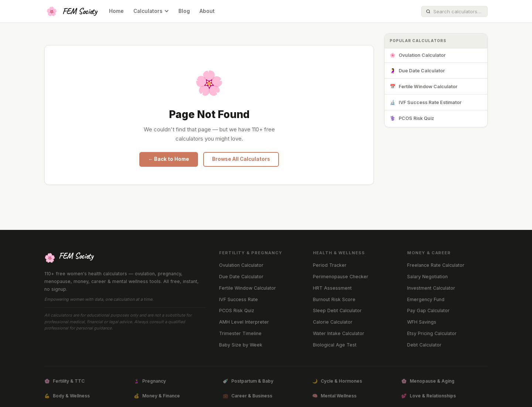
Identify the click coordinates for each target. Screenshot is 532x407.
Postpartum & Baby (248, 381)
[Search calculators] (458, 11)
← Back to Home (169, 159)
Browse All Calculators (241, 159)
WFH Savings (422, 322)
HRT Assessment (332, 288)
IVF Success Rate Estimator (426, 103)
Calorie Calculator (333, 322)
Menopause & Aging (428, 381)
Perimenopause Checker (341, 277)
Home (116, 11)
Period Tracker (330, 265)
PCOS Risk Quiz (412, 119)
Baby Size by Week (241, 345)
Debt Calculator (424, 345)
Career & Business (248, 396)
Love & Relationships (429, 396)
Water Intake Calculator (339, 333)
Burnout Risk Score (334, 299)
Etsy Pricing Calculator (432, 333)
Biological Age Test (335, 345)
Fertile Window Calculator (424, 87)
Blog (184, 11)
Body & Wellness (67, 396)
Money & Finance (157, 396)
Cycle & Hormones (337, 381)
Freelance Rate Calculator (436, 265)
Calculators (151, 11)
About (207, 11)
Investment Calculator (431, 288)
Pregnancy (150, 381)
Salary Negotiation (427, 277)
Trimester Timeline (240, 333)
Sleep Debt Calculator (337, 311)
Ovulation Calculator (418, 56)
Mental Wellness (334, 396)
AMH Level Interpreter (244, 322)
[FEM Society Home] (71, 11)
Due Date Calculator (417, 71)
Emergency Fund (426, 299)
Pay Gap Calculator (428, 311)
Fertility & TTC (64, 381)
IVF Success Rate (238, 299)
